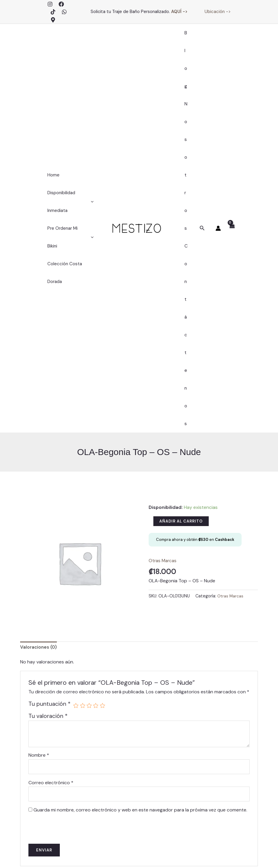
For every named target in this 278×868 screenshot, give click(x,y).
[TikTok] (53, 12)
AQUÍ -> (179, 12)
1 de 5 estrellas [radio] (76, 511)
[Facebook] (61, 4)
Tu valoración (48, 521)
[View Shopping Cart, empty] (232, 131)
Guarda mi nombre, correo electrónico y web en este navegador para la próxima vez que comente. (140, 617)
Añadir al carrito (181, 326)
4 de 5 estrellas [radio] (97, 511)
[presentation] (69, 633)
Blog (186, 42)
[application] (92, 113)
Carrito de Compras (173, 780)
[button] (202, 131)
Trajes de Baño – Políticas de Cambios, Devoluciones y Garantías (173, 811)
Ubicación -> (218, 12)
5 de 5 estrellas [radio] (103, 511)
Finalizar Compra (173, 772)
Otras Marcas (163, 365)
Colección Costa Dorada (63, 166)
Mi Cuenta (173, 764)
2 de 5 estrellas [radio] (83, 511)
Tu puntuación (49, 509)
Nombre (39, 560)
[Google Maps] (53, 20)
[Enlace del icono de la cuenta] (218, 131)
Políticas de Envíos (173, 796)
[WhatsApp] (64, 12)
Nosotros (186, 95)
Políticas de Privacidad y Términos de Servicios (228, 853)
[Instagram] (50, 4)
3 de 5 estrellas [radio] (90, 511)
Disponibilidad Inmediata (70, 113)
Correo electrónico (51, 588)
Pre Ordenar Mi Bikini (69, 139)
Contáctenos (186, 184)
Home (52, 86)
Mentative (87, 856)
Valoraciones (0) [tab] (39, 452)
